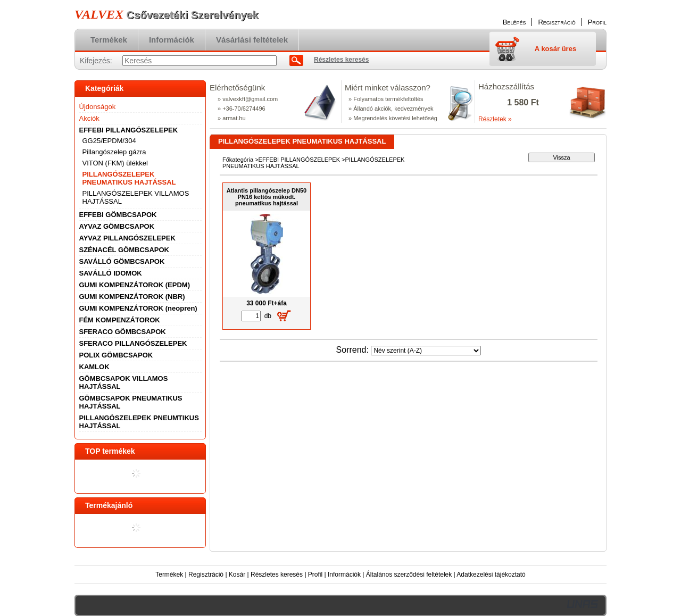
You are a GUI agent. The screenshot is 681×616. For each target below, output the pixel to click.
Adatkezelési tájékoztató (491, 575)
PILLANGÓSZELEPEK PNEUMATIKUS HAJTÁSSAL (129, 178)
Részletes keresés (277, 575)
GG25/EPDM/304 (109, 141)
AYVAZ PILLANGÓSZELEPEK (127, 238)
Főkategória (238, 160)
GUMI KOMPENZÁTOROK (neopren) (138, 308)
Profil (315, 575)
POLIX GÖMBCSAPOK (116, 355)
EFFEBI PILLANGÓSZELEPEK (299, 160)
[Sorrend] (426, 351)
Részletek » (495, 119)
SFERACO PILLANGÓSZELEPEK (133, 343)
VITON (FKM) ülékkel (115, 163)
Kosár (237, 575)
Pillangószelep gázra (114, 152)
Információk (344, 575)
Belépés (514, 22)
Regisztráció (206, 575)
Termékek (169, 575)
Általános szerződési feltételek (409, 575)
